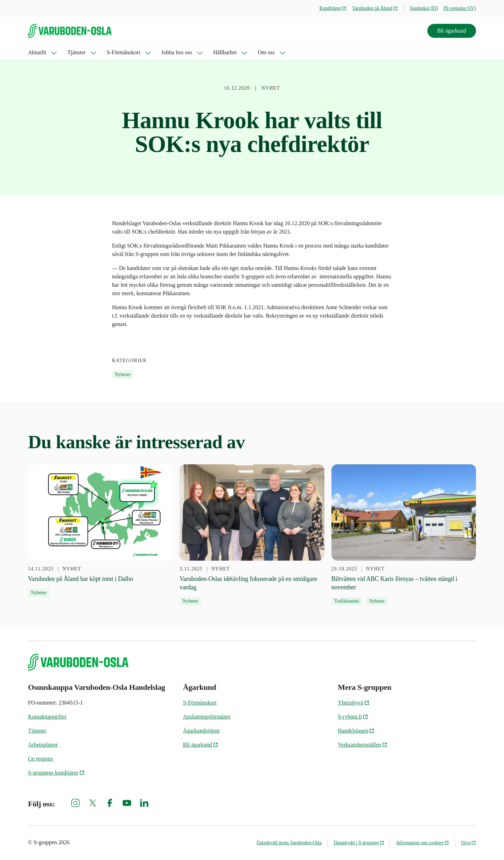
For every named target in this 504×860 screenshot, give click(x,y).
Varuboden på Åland (375, 8)
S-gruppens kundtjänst (56, 773)
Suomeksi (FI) (424, 8)
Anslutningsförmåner (207, 717)
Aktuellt (37, 52)
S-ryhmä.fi (353, 717)
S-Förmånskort (124, 52)
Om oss (266, 52)
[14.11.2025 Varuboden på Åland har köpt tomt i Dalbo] (100, 531)
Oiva (468, 843)
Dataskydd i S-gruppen (359, 843)
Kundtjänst (333, 8)
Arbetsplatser (43, 745)
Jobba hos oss (177, 52)
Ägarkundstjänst (201, 731)
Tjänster (76, 52)
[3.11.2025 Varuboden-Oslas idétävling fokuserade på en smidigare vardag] (252, 535)
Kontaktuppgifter (47, 717)
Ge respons (41, 759)
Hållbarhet (225, 52)
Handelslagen (356, 731)
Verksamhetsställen (363, 745)
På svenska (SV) (460, 8)
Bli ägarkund (452, 31)
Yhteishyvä (354, 703)
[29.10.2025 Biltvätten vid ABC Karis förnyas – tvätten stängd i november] (404, 535)
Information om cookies (423, 843)
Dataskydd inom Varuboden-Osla (289, 843)
